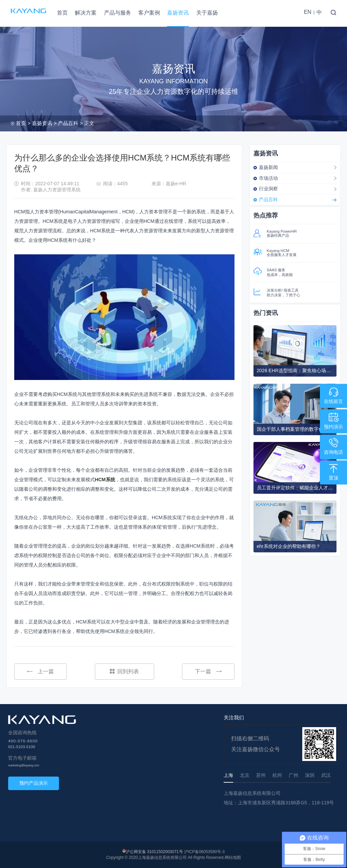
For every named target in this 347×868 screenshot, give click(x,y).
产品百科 (68, 123)
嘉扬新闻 (268, 167)
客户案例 (149, 13)
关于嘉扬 (207, 13)
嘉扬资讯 (178, 13)
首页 (62, 13)
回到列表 (124, 671)
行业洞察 (268, 189)
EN (308, 12)
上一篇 (40, 671)
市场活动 (268, 178)
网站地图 (233, 858)
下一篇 (208, 671)
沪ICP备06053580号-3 (204, 852)
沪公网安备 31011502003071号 (154, 852)
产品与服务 (118, 13)
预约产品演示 (34, 783)
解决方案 (86, 13)
